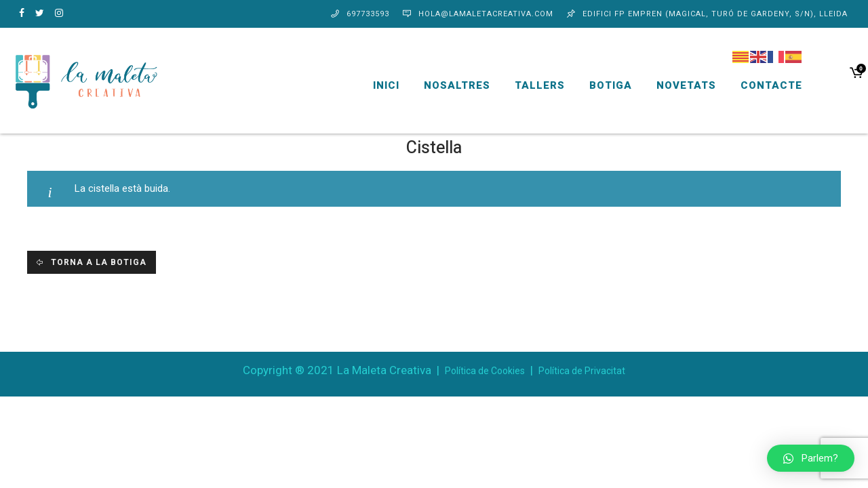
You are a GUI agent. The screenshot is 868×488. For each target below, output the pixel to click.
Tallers (524, 85)
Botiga (595, 85)
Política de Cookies (485, 371)
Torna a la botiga (97, 262)
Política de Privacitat (582, 371)
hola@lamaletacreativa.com (486, 14)
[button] (811, 458)
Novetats (671, 85)
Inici (371, 85)
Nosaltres (441, 85)
